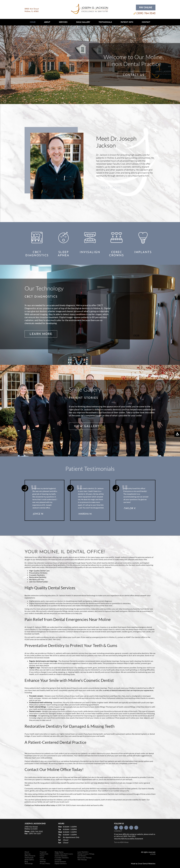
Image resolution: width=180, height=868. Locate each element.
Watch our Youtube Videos (131, 828)
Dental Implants (60, 862)
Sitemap (43, 862)
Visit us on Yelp (126, 828)
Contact (146, 22)
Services (63, 22)
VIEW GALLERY (87, 426)
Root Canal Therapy (85, 858)
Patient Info (44, 854)
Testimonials (105, 22)
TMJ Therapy (82, 860)
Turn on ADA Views (121, 842)
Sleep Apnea (59, 852)
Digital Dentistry (61, 864)
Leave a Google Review (136, 828)
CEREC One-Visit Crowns (64, 854)
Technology (29, 864)
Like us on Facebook (116, 828)
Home (33, 22)
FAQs (42, 858)
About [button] (47, 22)
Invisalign (58, 860)
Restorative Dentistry (38, 577)
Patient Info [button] (127, 22)
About (27, 852)
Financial (43, 852)
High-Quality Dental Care (39, 571)
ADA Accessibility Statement (132, 839)
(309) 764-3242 (146, 13)
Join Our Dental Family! (39, 582)
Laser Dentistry (83, 852)
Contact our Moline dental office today (40, 805)
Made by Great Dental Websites (143, 864)
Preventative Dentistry (38, 573)
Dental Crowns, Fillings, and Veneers (86, 855)
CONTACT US (134, 75)
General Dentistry (61, 856)
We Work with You (37, 579)
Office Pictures (30, 856)
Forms (42, 856)
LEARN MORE (41, 334)
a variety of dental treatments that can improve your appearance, (128, 690)
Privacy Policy (45, 864)
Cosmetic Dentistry (37, 575)
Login (153, 854)
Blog (26, 862)
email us (152, 834)
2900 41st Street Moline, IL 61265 (31, 828)
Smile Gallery (83, 22)
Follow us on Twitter (121, 828)
